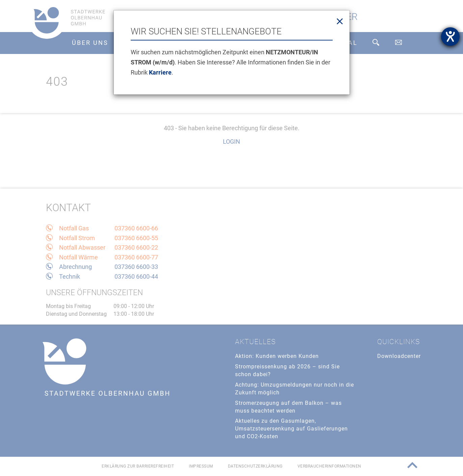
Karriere (160, 72)
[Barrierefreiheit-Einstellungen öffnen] (450, 37)
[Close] (340, 22)
